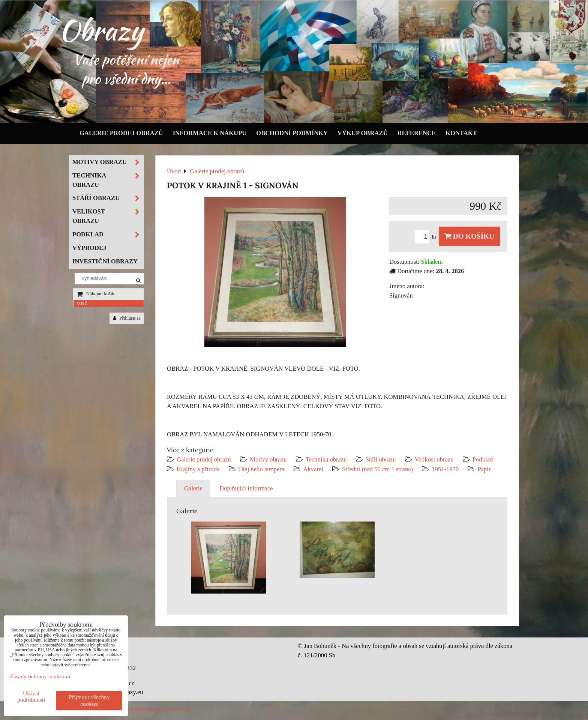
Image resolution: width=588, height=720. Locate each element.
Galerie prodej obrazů (121, 133)
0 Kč (82, 303)
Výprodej (89, 248)
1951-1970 (445, 469)
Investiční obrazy (105, 261)
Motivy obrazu (268, 459)
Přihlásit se (127, 318)
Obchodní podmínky (292, 133)
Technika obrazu (326, 459)
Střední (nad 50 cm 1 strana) (377, 469)
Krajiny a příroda (198, 469)
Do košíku (469, 236)
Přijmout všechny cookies (89, 700)
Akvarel (313, 469)
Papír (484, 469)
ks (427, 237)
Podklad (483, 459)
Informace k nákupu (210, 133)
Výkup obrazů (362, 133)
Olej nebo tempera (262, 469)
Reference (417, 133)
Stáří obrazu (381, 459)
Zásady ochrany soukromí (158, 709)
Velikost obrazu (434, 459)
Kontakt (461, 133)
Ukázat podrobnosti (31, 696)
